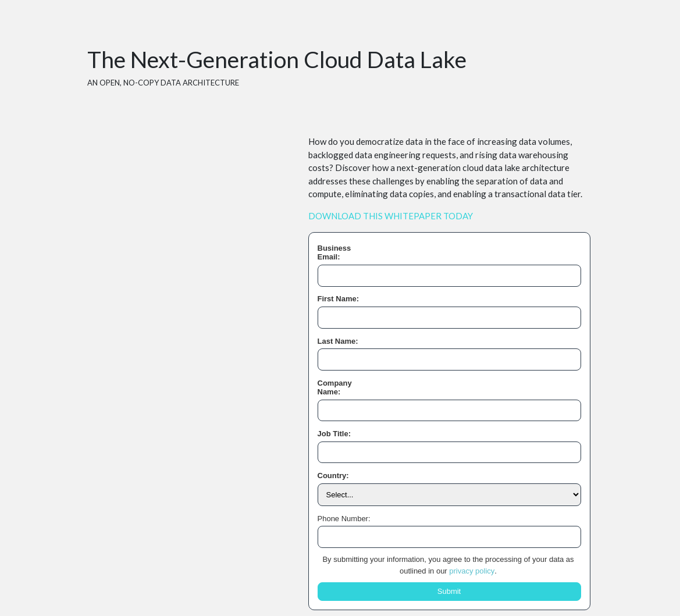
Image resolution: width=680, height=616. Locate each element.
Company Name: (335, 388)
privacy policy (472, 571)
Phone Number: (344, 519)
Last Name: (338, 341)
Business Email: (334, 253)
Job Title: (334, 434)
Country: (333, 476)
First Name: (339, 299)
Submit (449, 591)
